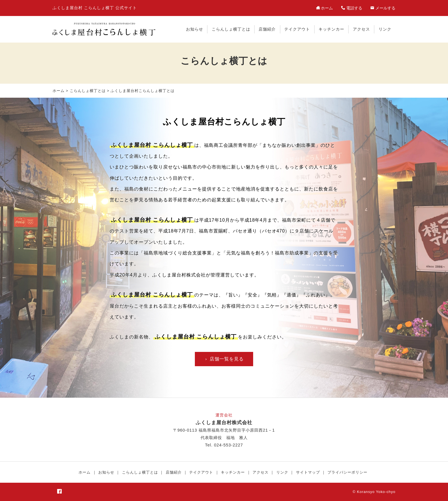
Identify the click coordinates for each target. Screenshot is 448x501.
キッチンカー (331, 29)
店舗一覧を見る (224, 359)
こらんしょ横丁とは (231, 29)
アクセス (361, 29)
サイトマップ (308, 472)
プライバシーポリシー (347, 472)
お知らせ (195, 29)
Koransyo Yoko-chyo (376, 492)
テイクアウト (297, 29)
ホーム (59, 91)
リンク (385, 29)
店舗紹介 (267, 29)
